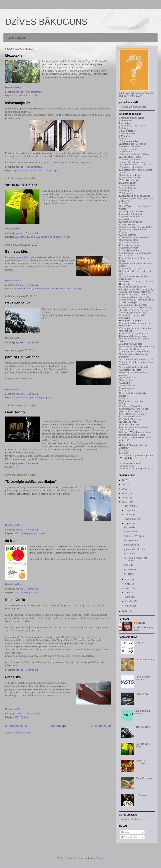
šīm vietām (137, 406)
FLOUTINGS (142, 694)
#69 (16, 717)
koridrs (47, 170)
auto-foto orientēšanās (135, 230)
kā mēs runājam (41, 289)
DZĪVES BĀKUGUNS (46, 22)
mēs (62, 289)
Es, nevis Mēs (17, 251)
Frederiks (13, 677)
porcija (34, 398)
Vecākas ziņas (101, 726)
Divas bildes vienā (145, 660)
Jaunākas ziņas (16, 726)
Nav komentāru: (34, 92)
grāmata (33, 533)
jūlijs (127, 579)
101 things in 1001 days (48, 237)
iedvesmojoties (18, 103)
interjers (38, 170)
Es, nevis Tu (15, 600)
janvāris (129, 606)
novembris (130, 510)
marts (128, 597)
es (16, 289)
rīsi (51, 398)
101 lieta (22, 96)
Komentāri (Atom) (22, 733)
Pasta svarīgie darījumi (143, 678)
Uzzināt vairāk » (13, 87)
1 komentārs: (33, 530)
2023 (125, 480)
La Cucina (141, 795)
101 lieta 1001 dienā (21, 185)
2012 (125, 493)
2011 (125, 498)
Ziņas (125, 832)
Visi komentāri (129, 837)
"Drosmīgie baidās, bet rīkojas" (31, 482)
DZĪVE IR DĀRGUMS (141, 762)
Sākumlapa (59, 726)
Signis (73, 194)
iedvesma (28, 170)
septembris (131, 519)
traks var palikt (17, 303)
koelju (42, 533)
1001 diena (20, 237)
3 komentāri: (32, 285)
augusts (129, 523)
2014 (125, 484)
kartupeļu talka (130, 141)
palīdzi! (139, 642)
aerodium (126, 123)
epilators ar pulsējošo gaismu (138, 456)
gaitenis (18, 170)
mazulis (55, 289)
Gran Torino (15, 412)
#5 (16, 96)
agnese (142, 623)
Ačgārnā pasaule (144, 778)
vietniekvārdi (74, 289)
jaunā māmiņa (25, 289)
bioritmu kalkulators (131, 819)
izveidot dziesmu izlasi (134, 336)
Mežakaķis (14, 55)
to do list (66, 237)
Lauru (76, 191)
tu (66, 289)
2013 (125, 489)
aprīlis (128, 593)
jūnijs (128, 584)
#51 (16, 533)
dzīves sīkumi (17, 38)
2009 (125, 611)
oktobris (129, 515)
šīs (139, 372)
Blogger (99, 858)
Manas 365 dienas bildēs (134, 107)
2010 (125, 502)
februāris (129, 601)
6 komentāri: (32, 342)
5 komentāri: (32, 233)
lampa (55, 170)
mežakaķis (33, 96)
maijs (128, 588)
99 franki (12, 541)
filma (17, 467)
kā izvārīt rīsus (22, 398)
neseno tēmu (23, 257)
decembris (130, 506)
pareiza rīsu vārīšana (22, 357)
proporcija (43, 398)
